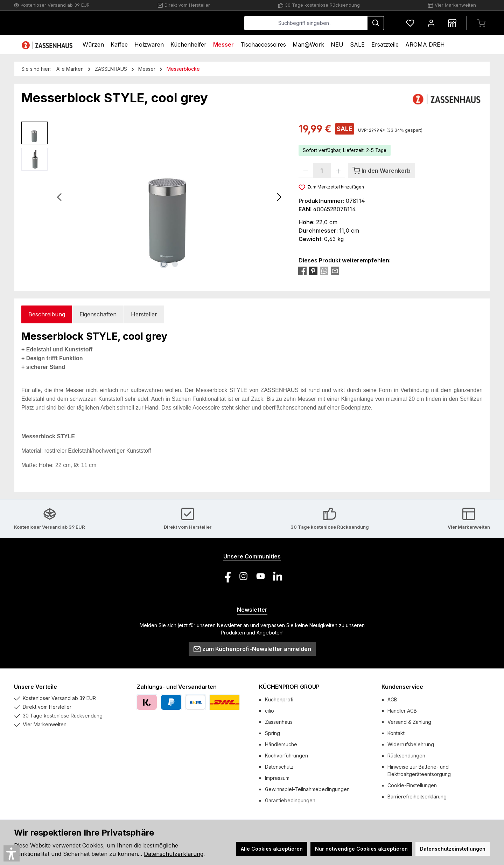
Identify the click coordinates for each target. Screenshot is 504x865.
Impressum (277, 778)
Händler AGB (402, 711)
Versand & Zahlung (409, 722)
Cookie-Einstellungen (412, 785)
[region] (153, 197)
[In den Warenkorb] (381, 171)
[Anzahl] (322, 171)
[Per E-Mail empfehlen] (335, 270)
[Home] (48, 45)
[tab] (47, 314)
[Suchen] (376, 23)
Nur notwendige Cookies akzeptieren (361, 849)
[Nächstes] (279, 197)
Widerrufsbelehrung (411, 744)
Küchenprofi (279, 699)
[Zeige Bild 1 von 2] (164, 264)
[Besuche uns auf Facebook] (226, 576)
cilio (269, 711)
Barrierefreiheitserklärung (417, 797)
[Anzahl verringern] (306, 171)
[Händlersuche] (452, 23)
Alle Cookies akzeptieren (272, 849)
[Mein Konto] (431, 23)
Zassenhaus (279, 722)
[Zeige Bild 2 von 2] (175, 264)
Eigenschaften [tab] (98, 314)
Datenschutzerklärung (174, 854)
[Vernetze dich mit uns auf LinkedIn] (278, 576)
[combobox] (306, 23)
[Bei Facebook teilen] (302, 270)
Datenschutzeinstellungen (453, 849)
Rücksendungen (406, 756)
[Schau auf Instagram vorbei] (243, 576)
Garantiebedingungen (290, 800)
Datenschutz (279, 767)
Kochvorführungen (286, 756)
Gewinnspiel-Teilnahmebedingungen (307, 789)
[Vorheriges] (60, 197)
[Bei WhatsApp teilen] (324, 270)
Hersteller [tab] (144, 314)
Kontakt (396, 733)
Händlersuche (281, 744)
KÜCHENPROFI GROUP (289, 687)
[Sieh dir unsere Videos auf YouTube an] (261, 576)
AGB (392, 699)
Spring (272, 733)
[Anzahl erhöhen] (338, 171)
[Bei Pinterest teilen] (313, 270)
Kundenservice (402, 687)
